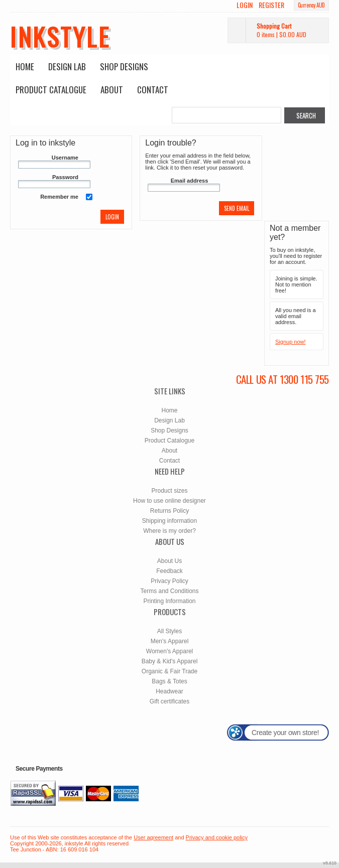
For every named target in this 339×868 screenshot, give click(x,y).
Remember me (59, 197)
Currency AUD (311, 5)
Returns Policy (169, 511)
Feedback (169, 571)
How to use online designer (169, 501)
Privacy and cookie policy (217, 837)
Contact (153, 90)
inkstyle (60, 36)
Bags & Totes (169, 681)
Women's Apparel (169, 651)
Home (25, 66)
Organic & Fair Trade (169, 671)
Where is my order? (169, 531)
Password (65, 177)
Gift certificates (169, 701)
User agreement (153, 837)
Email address (190, 181)
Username (65, 158)
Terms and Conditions (169, 591)
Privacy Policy (169, 581)
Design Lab (67, 66)
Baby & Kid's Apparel (170, 661)
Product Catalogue (51, 90)
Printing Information (169, 601)
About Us (169, 561)
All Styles (169, 631)
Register (271, 5)
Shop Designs (124, 66)
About (112, 90)
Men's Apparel (170, 641)
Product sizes (169, 491)
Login (245, 5)
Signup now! (291, 342)
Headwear (169, 691)
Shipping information (169, 521)
